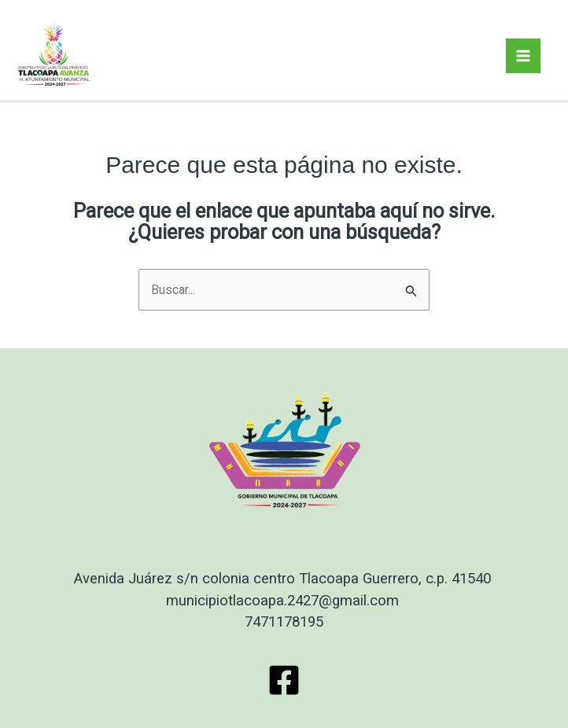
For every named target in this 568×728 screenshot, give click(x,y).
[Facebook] (284, 680)
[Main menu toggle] (523, 56)
